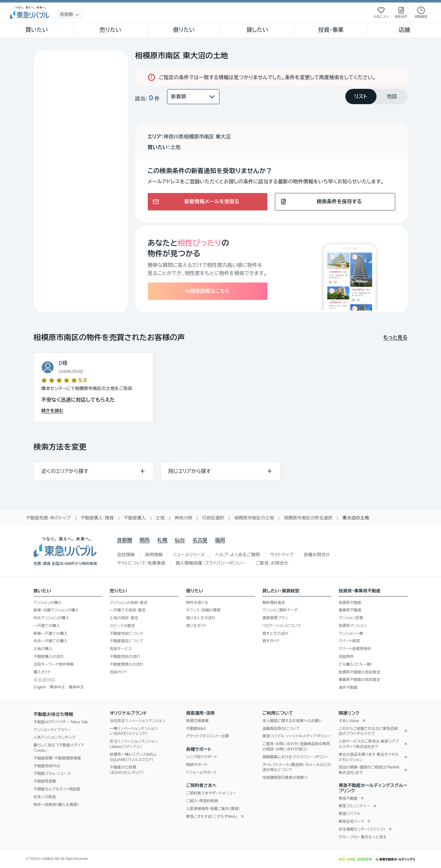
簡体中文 (76, 687)
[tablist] (376, 96)
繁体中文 (58, 687)
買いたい (37, 30)
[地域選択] (70, 14)
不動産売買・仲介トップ (48, 518)
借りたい (184, 30)
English (40, 687)
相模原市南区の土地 (254, 518)
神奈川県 (183, 518)
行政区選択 (213, 518)
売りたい (110, 30)
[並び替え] (193, 97)
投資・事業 (331, 30)
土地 (160, 518)
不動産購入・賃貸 (97, 518)
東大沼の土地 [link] (356, 518)
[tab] (361, 96)
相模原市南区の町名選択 (308, 518)
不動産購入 (135, 518)
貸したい (257, 30)
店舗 (404, 30)
